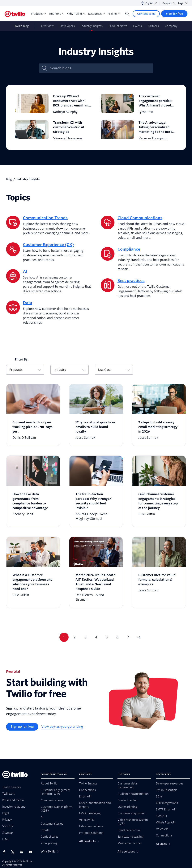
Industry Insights (92, 26)
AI (25, 271)
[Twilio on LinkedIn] (23, 852)
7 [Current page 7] (128, 637)
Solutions (56, 14)
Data (28, 303)
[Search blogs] (100, 68)
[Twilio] (15, 14)
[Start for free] (174, 14)
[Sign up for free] (22, 727)
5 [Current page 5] (107, 637)
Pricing (114, 14)
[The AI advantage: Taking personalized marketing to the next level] (139, 131)
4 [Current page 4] (96, 637)
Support (169, 3)
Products (38, 14)
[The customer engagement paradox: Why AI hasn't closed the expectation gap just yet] (139, 104)
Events (137, 26)
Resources (96, 14)
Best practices (131, 281)
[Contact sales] (146, 14)
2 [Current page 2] (75, 637)
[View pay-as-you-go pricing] (62, 727)
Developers (67, 26)
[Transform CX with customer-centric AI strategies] (53, 131)
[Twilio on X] (14, 852)
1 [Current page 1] (64, 637)
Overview (47, 26)
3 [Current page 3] (85, 637)
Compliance (129, 249)
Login (183, 3)
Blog (9, 179)
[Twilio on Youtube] (32, 852)
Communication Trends (45, 218)
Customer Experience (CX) (48, 245)
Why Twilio (76, 14)
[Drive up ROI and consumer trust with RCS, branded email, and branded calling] (53, 104)
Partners (153, 26)
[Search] (127, 14)
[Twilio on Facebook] (5, 852)
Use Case (114, 370)
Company (171, 26)
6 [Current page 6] (117, 637)
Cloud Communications (140, 218)
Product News (118, 26)
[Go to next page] (139, 637)
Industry (70, 370)
